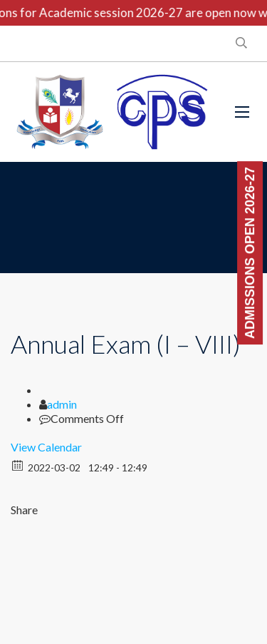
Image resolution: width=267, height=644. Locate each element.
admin (62, 404)
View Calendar (46, 447)
